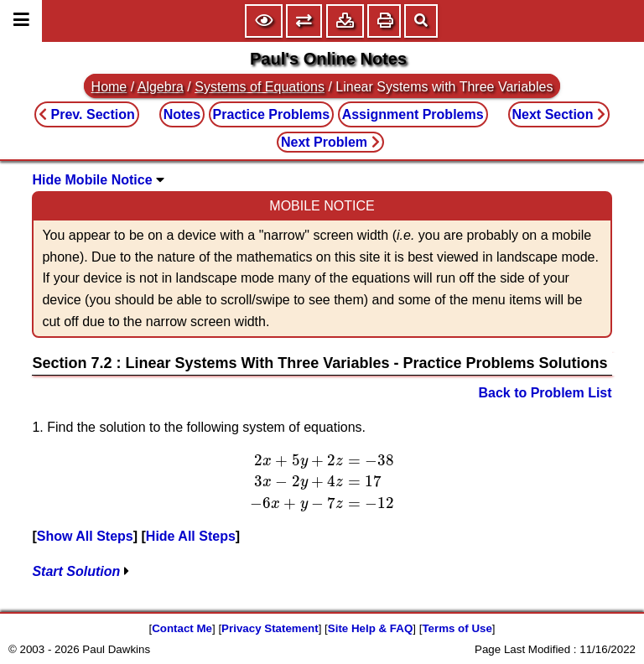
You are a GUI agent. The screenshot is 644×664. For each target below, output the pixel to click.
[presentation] (322, 482)
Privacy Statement (270, 628)
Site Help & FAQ (370, 628)
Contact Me (182, 628)
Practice (272, 114)
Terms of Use (457, 628)
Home (109, 87)
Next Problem (330, 142)
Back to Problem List (545, 393)
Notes (182, 114)
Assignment (413, 114)
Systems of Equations (260, 87)
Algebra (161, 87)
